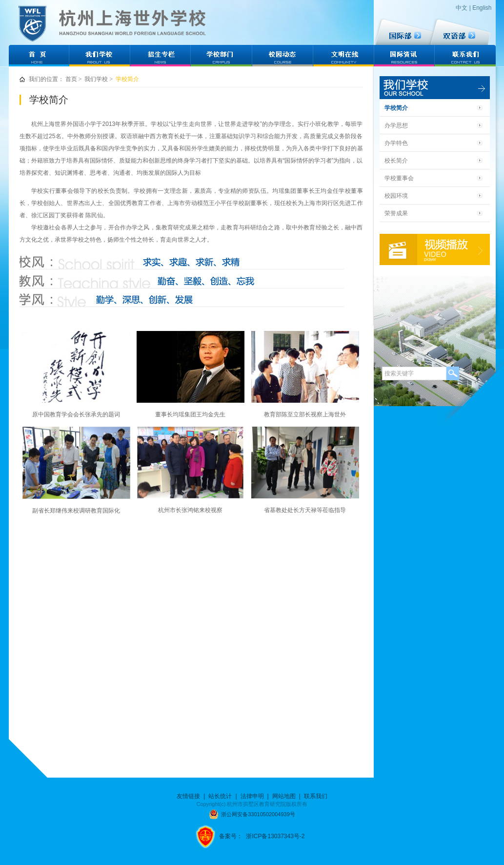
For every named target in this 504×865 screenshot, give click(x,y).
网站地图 (284, 796)
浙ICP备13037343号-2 (275, 836)
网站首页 (39, 51)
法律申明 (252, 796)
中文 (462, 8)
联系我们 (316, 796)
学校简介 (127, 79)
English (482, 8)
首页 (71, 79)
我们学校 (96, 79)
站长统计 (220, 796)
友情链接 (188, 796)
